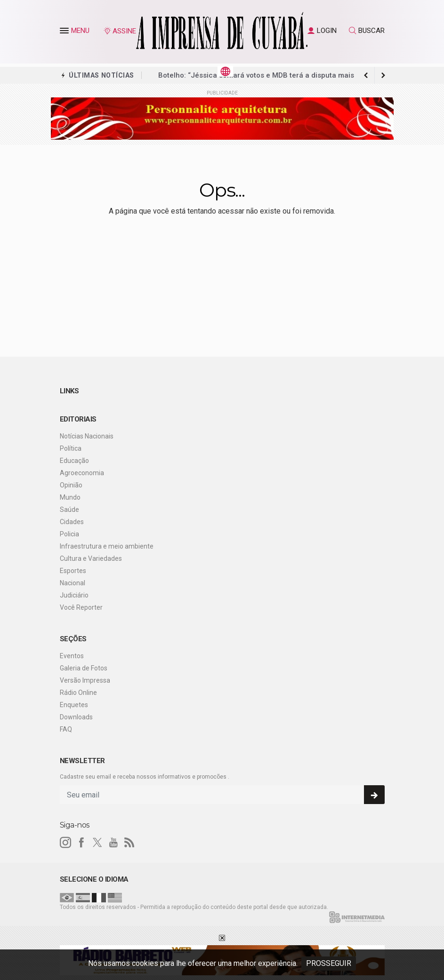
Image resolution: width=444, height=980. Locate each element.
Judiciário (74, 595)
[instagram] (65, 843)
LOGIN (322, 31)
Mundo (70, 497)
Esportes (73, 571)
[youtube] (113, 843)
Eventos (72, 656)
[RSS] (129, 843)
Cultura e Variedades (91, 558)
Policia (69, 534)
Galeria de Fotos (84, 668)
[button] (65, 32)
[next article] (366, 75)
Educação (74, 461)
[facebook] (81, 843)
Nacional (73, 583)
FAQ (66, 729)
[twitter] (97, 843)
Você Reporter (81, 607)
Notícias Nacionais (87, 436)
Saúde (69, 510)
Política (71, 448)
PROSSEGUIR (329, 963)
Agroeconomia (82, 473)
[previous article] (383, 75)
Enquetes (74, 705)
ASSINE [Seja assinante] (120, 31)
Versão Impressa (85, 680)
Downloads (76, 717)
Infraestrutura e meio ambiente (107, 546)
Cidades (72, 522)
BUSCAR (367, 31)
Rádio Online (78, 693)
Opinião (71, 485)
